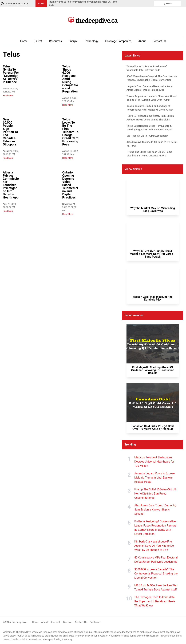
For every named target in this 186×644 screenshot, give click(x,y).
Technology (91, 41)
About (142, 41)
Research (56, 622)
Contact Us (159, 41)
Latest (38, 41)
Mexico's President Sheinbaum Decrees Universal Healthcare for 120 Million (154, 462)
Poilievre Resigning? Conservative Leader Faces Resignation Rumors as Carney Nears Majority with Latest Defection (155, 528)
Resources (55, 41)
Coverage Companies (118, 41)
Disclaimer (95, 622)
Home (24, 41)
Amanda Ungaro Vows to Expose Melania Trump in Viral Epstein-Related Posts (154, 478)
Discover (68, 622)
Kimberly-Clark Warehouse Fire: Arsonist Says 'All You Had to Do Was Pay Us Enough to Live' (154, 546)
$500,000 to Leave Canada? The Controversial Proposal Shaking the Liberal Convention (156, 574)
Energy (73, 41)
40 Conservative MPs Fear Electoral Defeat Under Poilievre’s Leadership (156, 560)
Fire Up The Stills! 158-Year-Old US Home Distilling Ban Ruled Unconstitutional (155, 494)
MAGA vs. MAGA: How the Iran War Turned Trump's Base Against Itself (156, 587)
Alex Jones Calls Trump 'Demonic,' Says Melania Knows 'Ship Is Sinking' (155, 510)
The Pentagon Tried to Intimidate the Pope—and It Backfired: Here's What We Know (155, 601)
